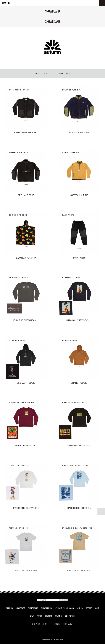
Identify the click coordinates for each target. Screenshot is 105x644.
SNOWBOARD (20, 608)
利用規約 (56, 624)
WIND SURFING (46, 608)
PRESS (39, 616)
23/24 (37, 73)
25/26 (45, 73)
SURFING (9, 608)
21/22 (61, 73)
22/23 (53, 73)
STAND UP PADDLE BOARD (64, 608)
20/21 (68, 73)
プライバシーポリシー (41, 624)
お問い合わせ (68, 624)
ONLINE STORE (70, 616)
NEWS (32, 616)
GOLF (97, 608)
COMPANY (58, 616)
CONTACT (48, 616)
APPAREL (89, 608)
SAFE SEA (80, 608)
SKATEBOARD (33, 608)
